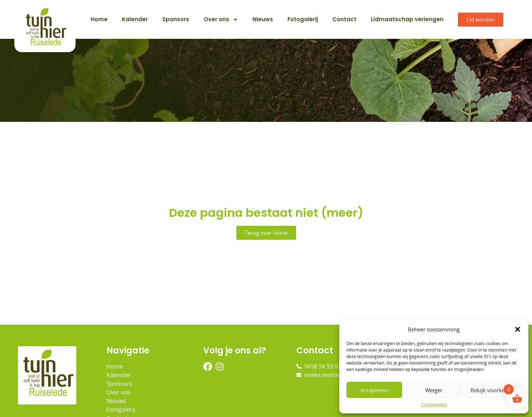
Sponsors (176, 19)
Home (99, 19)
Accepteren (374, 390)
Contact (344, 19)
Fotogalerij (303, 19)
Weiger (434, 390)
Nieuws (263, 19)
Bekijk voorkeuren (493, 390)
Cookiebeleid (434, 405)
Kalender (135, 19)
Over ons (221, 20)
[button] (518, 329)
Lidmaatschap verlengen (407, 19)
